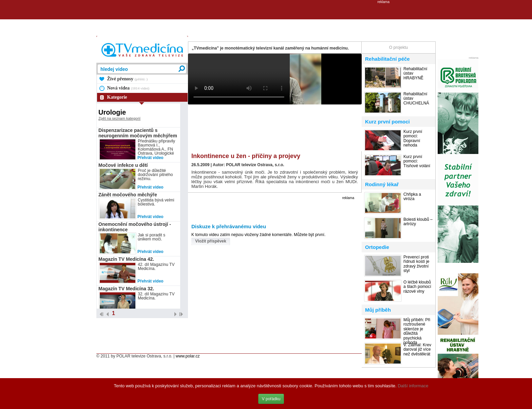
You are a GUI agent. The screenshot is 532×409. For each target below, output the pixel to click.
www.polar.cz (188, 356)
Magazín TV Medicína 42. (126, 259)
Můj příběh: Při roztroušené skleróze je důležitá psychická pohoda (417, 331)
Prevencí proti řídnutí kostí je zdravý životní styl (416, 264)
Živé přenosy (128, 79)
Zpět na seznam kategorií (119, 118)
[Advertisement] (266, 19)
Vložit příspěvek (211, 241)
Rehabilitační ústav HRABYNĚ (415, 74)
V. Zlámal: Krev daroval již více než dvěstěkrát (417, 350)
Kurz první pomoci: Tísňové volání (417, 161)
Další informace (413, 386)
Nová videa (128, 88)
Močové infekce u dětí (123, 165)
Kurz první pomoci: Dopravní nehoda (413, 139)
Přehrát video (150, 158)
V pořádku (271, 399)
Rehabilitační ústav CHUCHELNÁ (416, 99)
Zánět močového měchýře (128, 195)
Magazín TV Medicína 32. (126, 289)
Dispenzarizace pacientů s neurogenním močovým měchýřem (138, 133)
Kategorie (117, 97)
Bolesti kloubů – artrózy (418, 222)
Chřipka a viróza (412, 197)
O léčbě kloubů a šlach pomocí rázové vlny (417, 287)
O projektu (398, 47)
